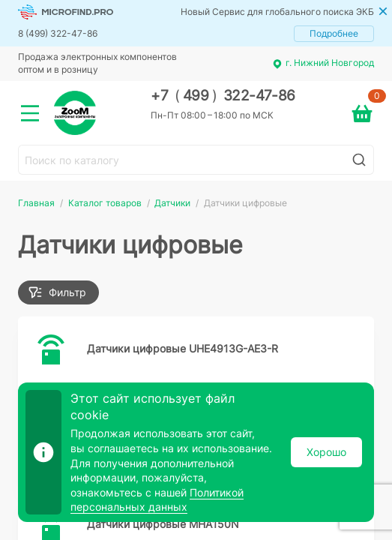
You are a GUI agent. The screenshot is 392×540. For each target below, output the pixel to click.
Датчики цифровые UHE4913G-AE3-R (183, 348)
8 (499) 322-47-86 (58, 33)
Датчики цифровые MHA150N (163, 524)
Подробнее (334, 33)
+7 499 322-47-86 (223, 96)
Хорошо (326, 452)
